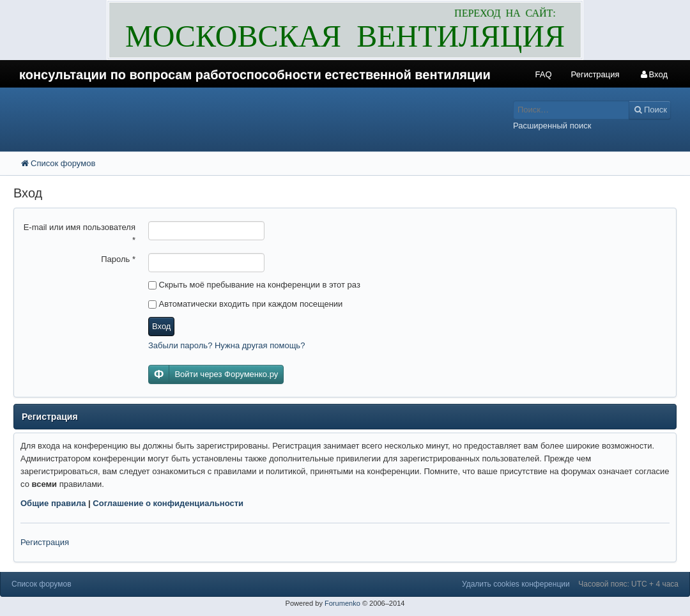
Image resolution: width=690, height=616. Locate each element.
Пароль (118, 259)
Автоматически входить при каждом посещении (245, 304)
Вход (161, 326)
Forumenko (342, 603)
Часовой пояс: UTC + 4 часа (628, 584)
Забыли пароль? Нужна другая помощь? (226, 345)
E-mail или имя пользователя (80, 234)
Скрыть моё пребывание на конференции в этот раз (254, 285)
